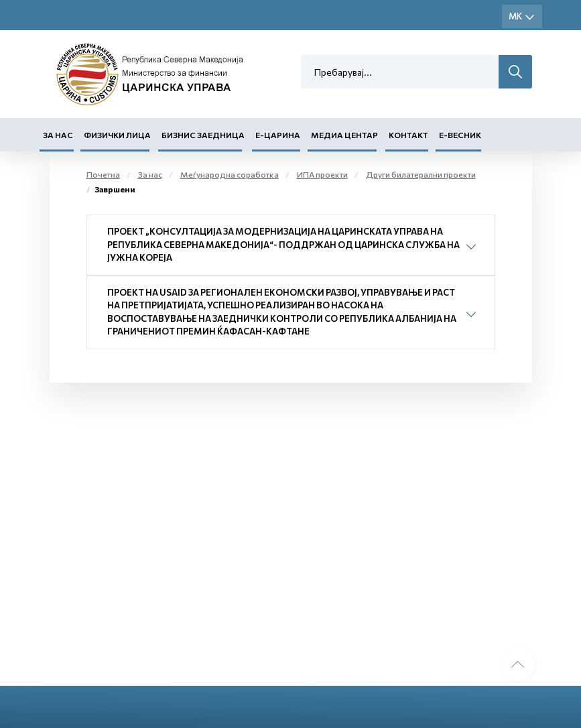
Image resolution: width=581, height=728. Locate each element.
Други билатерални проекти (421, 174)
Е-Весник (460, 135)
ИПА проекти (322, 174)
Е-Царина (278, 135)
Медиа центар (344, 135)
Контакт (408, 135)
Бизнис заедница (203, 135)
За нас (58, 135)
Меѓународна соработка (230, 174)
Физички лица (117, 135)
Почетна (103, 174)
